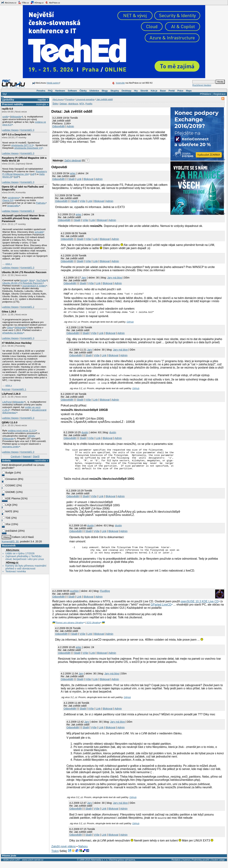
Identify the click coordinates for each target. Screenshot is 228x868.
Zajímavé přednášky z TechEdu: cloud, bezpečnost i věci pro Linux (25, 558)
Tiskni (55, 857)
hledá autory (53, 83)
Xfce (7, 524)
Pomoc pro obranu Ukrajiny (70, 628)
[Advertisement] (93, 150)
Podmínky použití (200, 866)
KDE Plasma (11, 498)
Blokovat (88, 179)
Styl (4, 94)
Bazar (163, 91)
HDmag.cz (37, 2)
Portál (172, 91)
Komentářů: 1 (19, 389)
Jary (84, 278)
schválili (39, 232)
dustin (85, 432)
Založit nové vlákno (64, 852)
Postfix (89, 104)
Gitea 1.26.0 (9, 312)
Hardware (60, 91)
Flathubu (41, 203)
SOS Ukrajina (93, 628)
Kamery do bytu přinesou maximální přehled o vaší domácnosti (26, 567)
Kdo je (154, 91)
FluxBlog (105, 597)
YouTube (41, 280)
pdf (33, 174)
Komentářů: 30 (10, 541)
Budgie (8, 473)
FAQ (50, 91)
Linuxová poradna (85, 99)
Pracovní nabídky (13, 104)
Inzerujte (120, 83)
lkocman (6, 389)
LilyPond (7, 402)
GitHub (130, 322)
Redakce (176, 866)
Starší (36, 456)
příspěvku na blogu (13, 333)
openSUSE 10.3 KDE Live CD (200, 607)
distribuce (73, 104)
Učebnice (94, 91)
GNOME (9, 492)
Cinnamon (10, 479)
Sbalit (71, 179)
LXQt (7, 505)
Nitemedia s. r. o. (99, 866)
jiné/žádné (10, 531)
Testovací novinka (15, 571)
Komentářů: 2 (27, 307)
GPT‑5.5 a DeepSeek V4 (16, 135)
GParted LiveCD (161, 610)
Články (83, 91)
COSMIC (9, 485)
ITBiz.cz (24, 2)
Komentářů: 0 (27, 130)
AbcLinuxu (12, 550)
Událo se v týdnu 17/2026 (20, 553)
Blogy (105, 91)
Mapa (189, 91)
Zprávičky (8, 100)
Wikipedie (16, 117)
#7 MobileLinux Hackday (17, 343)
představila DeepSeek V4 (28, 148)
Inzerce (186, 866)
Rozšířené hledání (202, 85)
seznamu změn (11, 447)
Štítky (55, 104)
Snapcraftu (13, 206)
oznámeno (13, 198)
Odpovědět (58, 126)
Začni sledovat (73, 161)
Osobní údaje (218, 866)
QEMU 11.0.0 (10, 422)
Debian (63, 104)
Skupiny (115, 91)
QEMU (32, 436)
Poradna (41, 91)
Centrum (16, 456)
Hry (136, 91)
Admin (70, 126)
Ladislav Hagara (10, 130)
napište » (43, 100)
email (24, 280)
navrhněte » (41, 461)
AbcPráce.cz (53, 2)
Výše (82, 201)
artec (73, 173)
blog (32, 280)
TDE (7, 518)
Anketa (6, 461)
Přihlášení (206, 94)
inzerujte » (42, 104)
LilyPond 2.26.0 (11, 394)
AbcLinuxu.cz (9, 2)
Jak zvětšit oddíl (104, 99)
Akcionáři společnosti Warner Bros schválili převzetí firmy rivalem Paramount (23, 218)
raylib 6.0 (7, 109)
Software (72, 91)
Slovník (144, 91)
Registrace (220, 94)
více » (9, 264)
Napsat (27, 456)
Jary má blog (115, 278)
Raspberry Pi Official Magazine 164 (25, 173)
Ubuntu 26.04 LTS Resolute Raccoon (24, 272)
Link (79, 179)
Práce (180, 91)
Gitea (10, 328)
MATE (7, 511)
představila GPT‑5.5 (22, 145)
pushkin (74, 597)
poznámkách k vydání (34, 286)
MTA (82, 104)
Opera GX (8, 200)
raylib (5, 117)
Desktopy (126, 91)
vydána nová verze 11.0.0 (22, 431)
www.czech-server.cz (33, 866)
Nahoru (83, 852)
